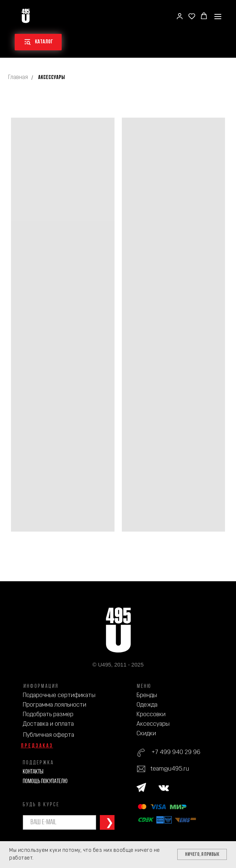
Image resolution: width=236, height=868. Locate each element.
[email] (59, 822)
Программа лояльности (55, 705)
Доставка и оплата (48, 724)
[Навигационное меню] (218, 16)
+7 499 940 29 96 (176, 752)
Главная (18, 78)
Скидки (146, 734)
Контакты (33, 772)
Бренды (147, 695)
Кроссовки (151, 715)
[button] (180, 16)
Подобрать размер (48, 715)
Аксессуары (153, 724)
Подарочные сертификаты (59, 695)
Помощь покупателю (45, 781)
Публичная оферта (49, 735)
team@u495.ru (170, 769)
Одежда (147, 705)
